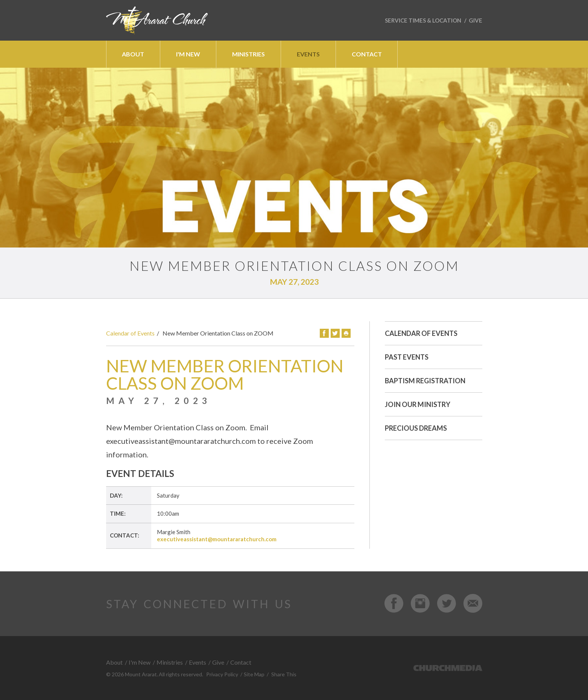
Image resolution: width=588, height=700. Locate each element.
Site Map (254, 674)
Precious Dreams (416, 428)
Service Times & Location (423, 20)
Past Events (407, 357)
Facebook (324, 333)
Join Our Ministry (418, 404)
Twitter (335, 333)
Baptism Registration (425, 381)
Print (346, 333)
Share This (284, 674)
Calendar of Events (130, 333)
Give (476, 20)
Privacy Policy (222, 674)
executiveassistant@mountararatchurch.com (217, 539)
